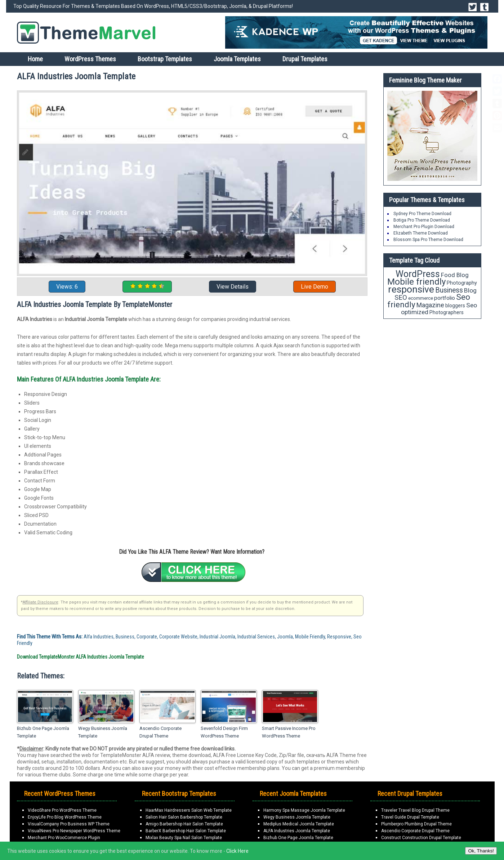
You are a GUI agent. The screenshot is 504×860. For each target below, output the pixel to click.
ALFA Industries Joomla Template (297, 831)
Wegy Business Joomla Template (103, 732)
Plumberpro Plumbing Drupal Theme (416, 824)
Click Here (237, 851)
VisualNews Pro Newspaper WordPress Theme (74, 831)
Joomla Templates (237, 59)
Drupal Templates (305, 59)
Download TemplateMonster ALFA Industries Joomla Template (81, 657)
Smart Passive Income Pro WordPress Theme (289, 732)
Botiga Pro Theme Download (422, 220)
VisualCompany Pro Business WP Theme (69, 824)
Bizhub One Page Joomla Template (43, 732)
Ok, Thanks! (481, 851)
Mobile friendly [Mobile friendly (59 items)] (416, 282)
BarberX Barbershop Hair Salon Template (186, 831)
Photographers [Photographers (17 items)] (447, 312)
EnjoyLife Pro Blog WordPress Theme (65, 817)
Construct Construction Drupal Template (421, 838)
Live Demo (315, 287)
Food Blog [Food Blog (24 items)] (455, 275)
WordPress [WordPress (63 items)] (418, 274)
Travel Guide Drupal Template (410, 817)
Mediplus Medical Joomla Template (299, 824)
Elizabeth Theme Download (421, 233)
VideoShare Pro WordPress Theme (62, 810)
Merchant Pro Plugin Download (424, 227)
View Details (233, 287)
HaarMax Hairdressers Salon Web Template (189, 810)
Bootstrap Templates (165, 59)
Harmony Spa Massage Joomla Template (304, 810)
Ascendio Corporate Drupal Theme (160, 732)
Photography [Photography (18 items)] (462, 283)
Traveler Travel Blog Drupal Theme (415, 810)
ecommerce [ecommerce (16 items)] (421, 298)
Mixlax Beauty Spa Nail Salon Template (184, 838)
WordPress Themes (90, 59)
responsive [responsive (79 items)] (411, 289)
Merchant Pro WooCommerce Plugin (64, 838)
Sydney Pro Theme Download (422, 214)
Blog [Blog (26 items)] (470, 290)
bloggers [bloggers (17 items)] (455, 306)
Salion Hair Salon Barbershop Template (184, 817)
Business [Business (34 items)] (449, 290)
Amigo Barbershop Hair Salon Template (184, 824)
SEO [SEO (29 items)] (401, 297)
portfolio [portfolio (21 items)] (445, 298)
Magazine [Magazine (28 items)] (430, 305)
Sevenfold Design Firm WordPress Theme (224, 732)
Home (35, 59)
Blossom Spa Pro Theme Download (428, 240)
